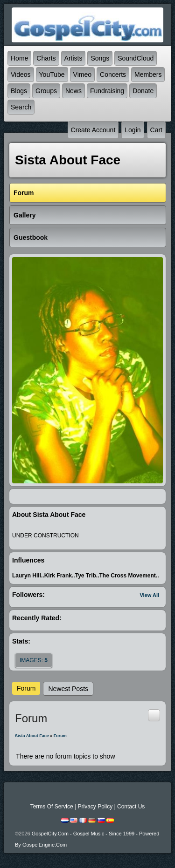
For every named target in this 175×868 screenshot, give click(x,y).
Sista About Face (32, 736)
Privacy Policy (95, 807)
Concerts (113, 75)
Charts (46, 58)
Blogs (19, 91)
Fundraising (107, 91)
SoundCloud (136, 58)
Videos (21, 75)
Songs (100, 58)
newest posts (68, 689)
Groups (46, 91)
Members (148, 75)
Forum (26, 688)
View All (149, 595)
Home (19, 58)
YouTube (52, 75)
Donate (143, 91)
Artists (73, 58)
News (73, 91)
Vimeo (82, 75)
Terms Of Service (52, 807)
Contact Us (131, 807)
